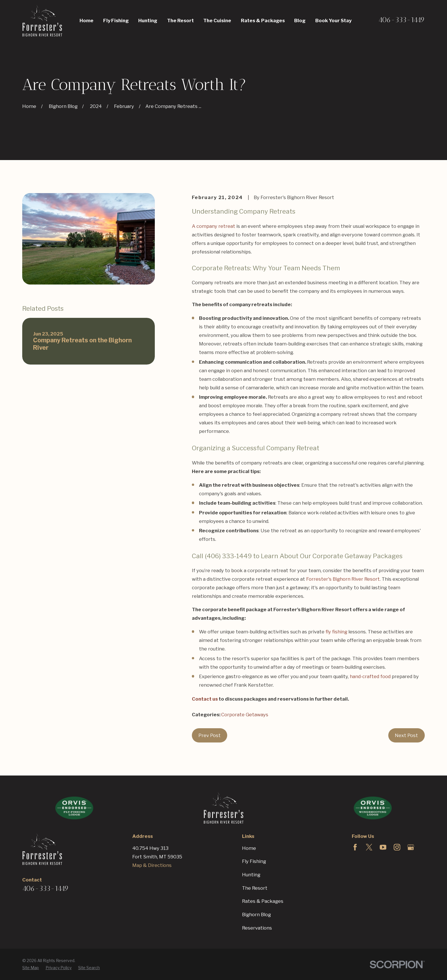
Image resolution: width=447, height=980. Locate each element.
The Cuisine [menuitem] (217, 21)
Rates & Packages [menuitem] (263, 21)
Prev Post (210, 735)
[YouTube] (383, 847)
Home (249, 848)
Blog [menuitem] (300, 21)
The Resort (255, 888)
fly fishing (336, 632)
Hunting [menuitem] (148, 21)
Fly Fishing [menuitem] (116, 21)
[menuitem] (31, 968)
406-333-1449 (402, 20)
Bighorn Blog (256, 914)
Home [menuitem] (87, 21)
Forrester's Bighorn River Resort (343, 579)
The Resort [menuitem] (180, 21)
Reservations (257, 928)
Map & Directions (152, 865)
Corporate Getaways (245, 715)
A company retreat (214, 226)
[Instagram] (397, 847)
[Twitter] (369, 847)
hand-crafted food (370, 676)
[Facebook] (355, 847)
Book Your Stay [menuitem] (333, 21)
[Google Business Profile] (411, 847)
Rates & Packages (263, 901)
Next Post (406, 735)
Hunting (251, 875)
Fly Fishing (254, 861)
